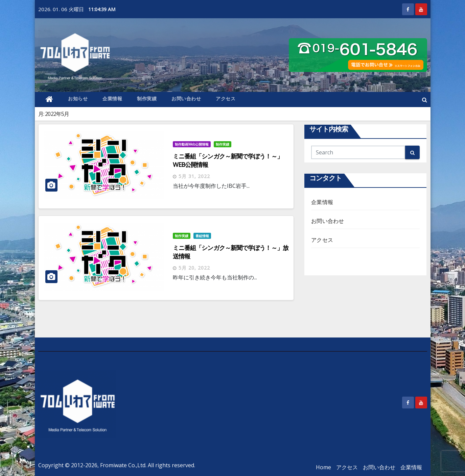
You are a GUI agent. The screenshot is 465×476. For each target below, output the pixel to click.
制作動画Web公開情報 (192, 144)
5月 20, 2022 (194, 268)
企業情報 (112, 98)
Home (323, 467)
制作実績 (147, 98)
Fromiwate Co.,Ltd (123, 465)
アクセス (226, 98)
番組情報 (202, 236)
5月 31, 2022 (194, 176)
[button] (425, 100)
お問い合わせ (186, 98)
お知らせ (78, 98)
